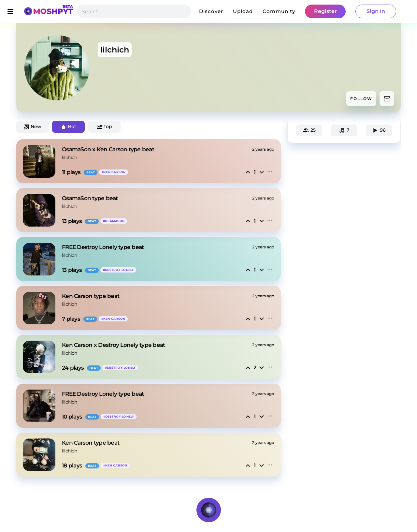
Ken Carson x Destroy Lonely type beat (113, 345)
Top (104, 126)
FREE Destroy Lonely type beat (103, 247)
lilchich (69, 157)
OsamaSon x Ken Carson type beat (108, 149)
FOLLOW (361, 99)
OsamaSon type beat (90, 198)
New (33, 126)
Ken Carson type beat (91, 296)
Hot (69, 126)
